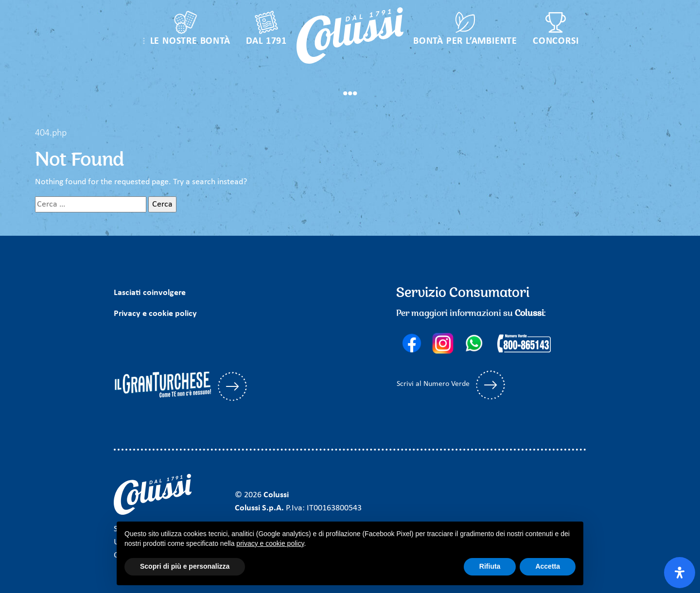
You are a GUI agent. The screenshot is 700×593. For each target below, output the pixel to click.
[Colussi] (350, 35)
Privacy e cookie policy (155, 314)
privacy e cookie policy (270, 543)
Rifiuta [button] (490, 566)
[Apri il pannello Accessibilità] (680, 573)
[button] (185, 31)
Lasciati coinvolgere (150, 293)
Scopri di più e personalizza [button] (185, 566)
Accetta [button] (548, 566)
